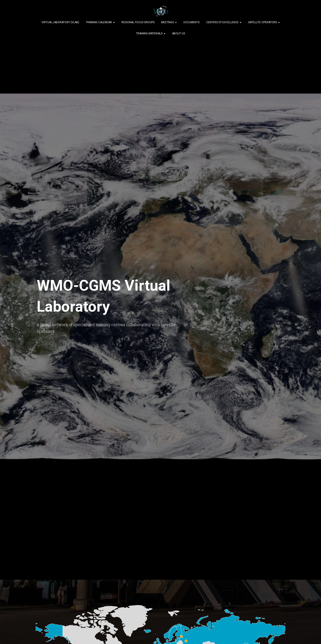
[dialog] (313, 635)
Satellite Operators (264, 22)
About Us (179, 33)
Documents (191, 22)
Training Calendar (100, 22)
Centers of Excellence (224, 22)
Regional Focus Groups (138, 22)
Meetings (169, 22)
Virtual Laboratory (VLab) (60, 22)
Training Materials (151, 33)
